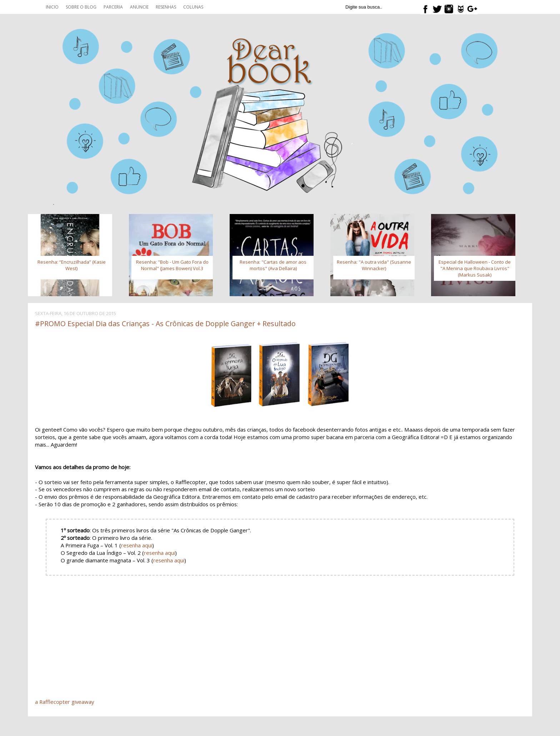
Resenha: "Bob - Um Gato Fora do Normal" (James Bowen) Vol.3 (172, 265)
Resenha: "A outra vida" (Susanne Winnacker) (374, 265)
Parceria (113, 7)
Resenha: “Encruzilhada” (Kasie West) (72, 265)
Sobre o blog (81, 7)
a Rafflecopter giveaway (64, 702)
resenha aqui (137, 545)
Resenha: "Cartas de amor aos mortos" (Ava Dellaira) (273, 265)
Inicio (52, 7)
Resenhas (166, 7)
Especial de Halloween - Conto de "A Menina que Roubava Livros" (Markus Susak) (475, 268)
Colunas (193, 7)
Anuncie (139, 7)
